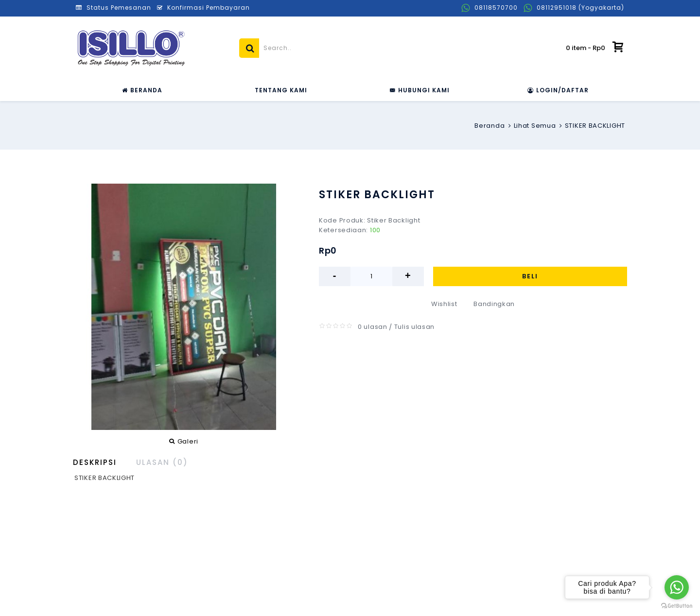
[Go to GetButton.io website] (677, 606)
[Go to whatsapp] (677, 587)
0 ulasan (373, 327)
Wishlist (444, 304)
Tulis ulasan (414, 327)
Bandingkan (494, 304)
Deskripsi (95, 462)
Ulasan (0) (162, 462)
